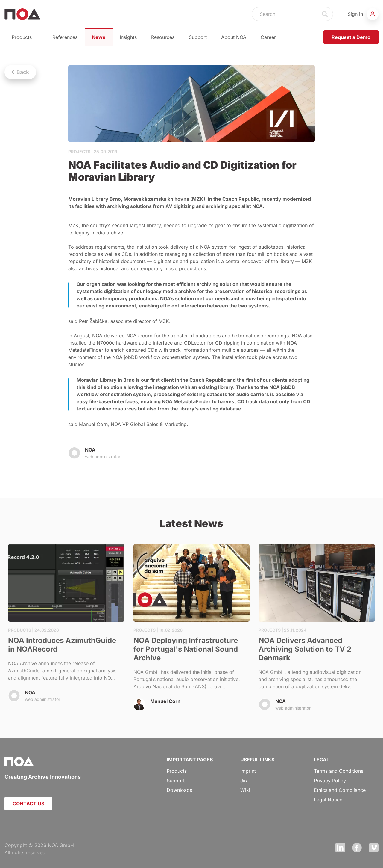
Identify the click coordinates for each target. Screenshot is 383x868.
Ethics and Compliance (340, 790)
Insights (128, 37)
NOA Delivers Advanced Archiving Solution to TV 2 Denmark (317, 631)
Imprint (248, 771)
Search (325, 14)
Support (198, 37)
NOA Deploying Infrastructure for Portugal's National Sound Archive (192, 631)
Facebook (357, 848)
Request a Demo (351, 37)
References (65, 37)
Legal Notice (328, 800)
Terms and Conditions (339, 771)
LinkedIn (340, 848)
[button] (363, 14)
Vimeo (374, 848)
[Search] (285, 14)
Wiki (245, 790)
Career (268, 37)
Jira (244, 781)
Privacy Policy (330, 781)
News (99, 37)
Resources (163, 37)
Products (25, 37)
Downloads (179, 790)
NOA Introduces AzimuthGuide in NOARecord (66, 627)
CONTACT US (28, 804)
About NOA (234, 37)
